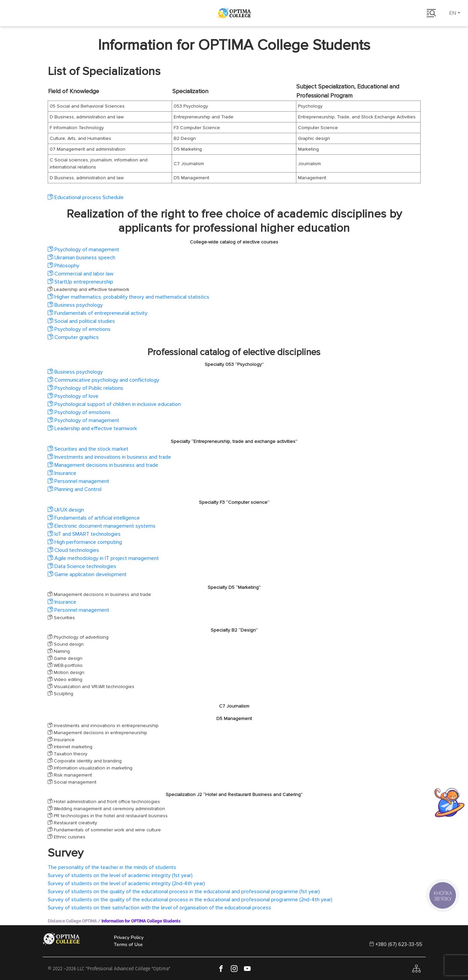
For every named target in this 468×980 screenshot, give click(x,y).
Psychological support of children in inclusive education (114, 404)
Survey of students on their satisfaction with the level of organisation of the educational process (159, 908)
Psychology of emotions (79, 329)
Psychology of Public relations (86, 388)
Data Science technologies (82, 566)
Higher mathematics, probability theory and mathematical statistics (129, 297)
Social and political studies (81, 321)
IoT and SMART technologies (84, 534)
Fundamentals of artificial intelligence (94, 518)
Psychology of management (83, 250)
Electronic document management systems (102, 526)
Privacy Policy (129, 937)
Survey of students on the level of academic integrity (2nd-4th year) (126, 883)
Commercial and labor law (81, 274)
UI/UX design (66, 510)
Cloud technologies (73, 550)
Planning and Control (75, 489)
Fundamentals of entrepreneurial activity (98, 313)
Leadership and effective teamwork (92, 428)
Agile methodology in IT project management (103, 558)
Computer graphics (73, 337)
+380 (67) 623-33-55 (399, 944)
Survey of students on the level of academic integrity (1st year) (120, 875)
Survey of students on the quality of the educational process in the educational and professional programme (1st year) (184, 892)
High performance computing (85, 542)
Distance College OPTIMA (72, 921)
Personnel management (78, 481)
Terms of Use (128, 945)
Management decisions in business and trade (103, 465)
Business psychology (75, 305)
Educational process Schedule (86, 197)
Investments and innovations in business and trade (109, 457)
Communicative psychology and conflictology (103, 380)
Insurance (62, 473)
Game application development (87, 574)
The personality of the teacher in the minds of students (112, 867)
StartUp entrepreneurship (80, 282)
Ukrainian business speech (81, 258)
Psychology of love (73, 396)
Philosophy (63, 266)
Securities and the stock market (88, 449)
